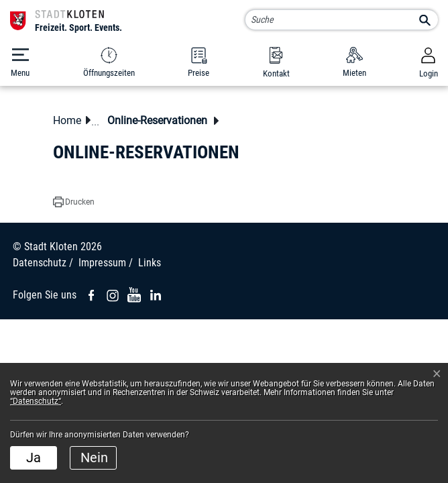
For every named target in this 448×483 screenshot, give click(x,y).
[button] (161, 120)
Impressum (102, 263)
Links (150, 263)
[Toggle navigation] (20, 63)
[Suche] (341, 20)
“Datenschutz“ (36, 401)
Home (67, 120)
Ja (34, 458)
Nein (94, 458)
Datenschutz (40, 263)
